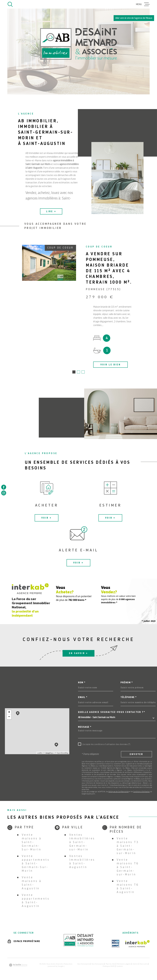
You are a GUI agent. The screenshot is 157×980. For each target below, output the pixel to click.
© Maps (49, 753)
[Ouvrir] (10, 4)
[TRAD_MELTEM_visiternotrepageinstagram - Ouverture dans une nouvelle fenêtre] (4, 493)
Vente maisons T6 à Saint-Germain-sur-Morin (128, 867)
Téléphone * (129, 698)
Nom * (82, 683)
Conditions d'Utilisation (141, 792)
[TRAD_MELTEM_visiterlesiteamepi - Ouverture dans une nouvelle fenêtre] (116, 944)
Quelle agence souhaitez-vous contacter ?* (112, 712)
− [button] (9, 717)
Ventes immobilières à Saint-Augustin (82, 862)
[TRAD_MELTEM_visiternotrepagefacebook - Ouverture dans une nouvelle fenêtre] (4, 487)
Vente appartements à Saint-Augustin (36, 901)
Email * (83, 698)
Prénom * (127, 683)
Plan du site (110, 964)
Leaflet (40, 753)
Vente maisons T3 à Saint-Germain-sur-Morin (128, 846)
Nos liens (144, 964)
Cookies (120, 967)
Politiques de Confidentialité (119, 792)
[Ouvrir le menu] (143, 4)
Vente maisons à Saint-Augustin (32, 883)
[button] (74, 372)
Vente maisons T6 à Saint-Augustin (128, 887)
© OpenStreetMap (62, 753)
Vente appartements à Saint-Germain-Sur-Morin (36, 864)
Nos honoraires (84, 964)
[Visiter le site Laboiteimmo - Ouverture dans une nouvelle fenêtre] (18, 965)
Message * (85, 727)
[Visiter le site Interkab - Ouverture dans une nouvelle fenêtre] (137, 944)
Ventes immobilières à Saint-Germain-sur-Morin (82, 842)
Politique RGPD (109, 967)
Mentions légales (124, 964)
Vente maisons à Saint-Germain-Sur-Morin (32, 842)
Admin (135, 964)
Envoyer (136, 754)
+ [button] (9, 713)
